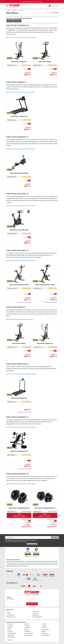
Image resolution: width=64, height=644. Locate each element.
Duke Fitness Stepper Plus (19, 62)
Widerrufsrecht (36, 615)
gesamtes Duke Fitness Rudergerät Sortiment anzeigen (21, 149)
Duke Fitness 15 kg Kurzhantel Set (19, 508)
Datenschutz (36, 611)
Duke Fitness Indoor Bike (16, 194)
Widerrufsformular (11, 617)
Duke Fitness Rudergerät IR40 (19, 173)
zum (11, 599)
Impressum (35, 613)
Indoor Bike (44, 628)
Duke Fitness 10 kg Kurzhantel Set (45, 508)
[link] (28, 544)
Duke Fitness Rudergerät (16, 137)
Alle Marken (14, 10)
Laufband (44, 624)
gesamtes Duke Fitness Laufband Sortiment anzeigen (20, 92)
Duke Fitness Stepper (45, 62)
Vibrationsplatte (11, 637)
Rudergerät (10, 626)
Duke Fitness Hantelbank (16, 417)
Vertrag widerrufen (32, 604)
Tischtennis (10, 628)
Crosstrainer (10, 624)
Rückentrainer (11, 635)
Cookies (9, 613)
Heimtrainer (10, 631)
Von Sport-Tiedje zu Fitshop (13, 560)
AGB (8, 611)
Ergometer (27, 624)
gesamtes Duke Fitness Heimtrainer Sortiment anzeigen (21, 260)
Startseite (8, 10)
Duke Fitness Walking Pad (19, 398)
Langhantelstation (12, 633)
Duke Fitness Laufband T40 (19, 116)
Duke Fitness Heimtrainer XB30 (45, 285)
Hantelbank (27, 628)
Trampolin (44, 626)
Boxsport (27, 630)
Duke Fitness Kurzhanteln (16, 474)
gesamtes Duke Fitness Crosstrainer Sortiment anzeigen (21, 37)
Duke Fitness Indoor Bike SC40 (19, 230)
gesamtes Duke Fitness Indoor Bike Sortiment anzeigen (21, 206)
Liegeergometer (45, 630)
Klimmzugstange (28, 635)
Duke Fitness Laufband (15, 82)
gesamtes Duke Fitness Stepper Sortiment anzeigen (20, 319)
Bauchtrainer (45, 633)
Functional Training (29, 633)
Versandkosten (10, 615)
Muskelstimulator (46, 635)
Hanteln (9, 630)
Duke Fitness (21, 10)
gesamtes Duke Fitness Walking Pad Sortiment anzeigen (21, 374)
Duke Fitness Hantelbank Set (19, 451)
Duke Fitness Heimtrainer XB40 (19, 285)
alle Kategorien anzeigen (14, 21)
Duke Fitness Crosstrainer (16, 25)
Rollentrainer (27, 631)
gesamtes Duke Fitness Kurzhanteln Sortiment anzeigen (21, 484)
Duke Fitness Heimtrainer (16, 250)
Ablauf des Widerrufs (37, 617)
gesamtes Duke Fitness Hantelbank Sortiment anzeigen (21, 427)
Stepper (44, 631)
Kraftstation (27, 626)
